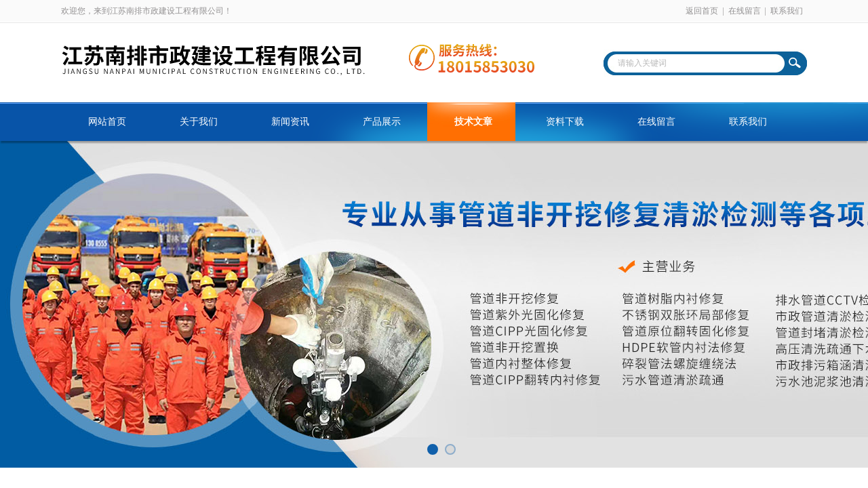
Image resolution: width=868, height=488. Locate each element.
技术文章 (473, 122)
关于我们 (199, 122)
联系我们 (787, 11)
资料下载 (565, 122)
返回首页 (702, 11)
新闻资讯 (290, 122)
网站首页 (107, 122)
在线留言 (745, 11)
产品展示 (382, 122)
